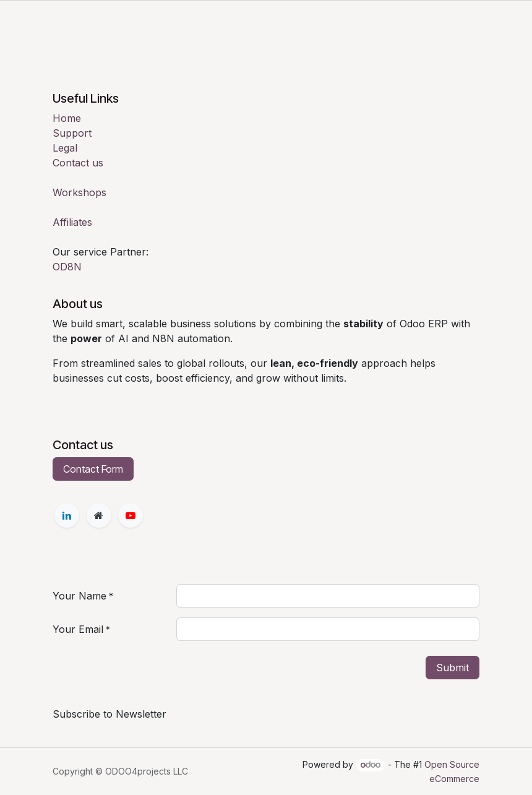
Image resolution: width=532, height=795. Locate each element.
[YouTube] (131, 515)
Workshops (79, 192)
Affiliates (72, 222)
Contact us (78, 163)
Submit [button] (453, 668)
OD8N (67, 267)
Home (67, 118)
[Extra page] (99, 515)
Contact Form (93, 469)
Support (72, 133)
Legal (65, 148)
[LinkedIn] (67, 515)
